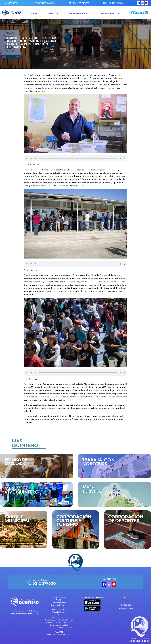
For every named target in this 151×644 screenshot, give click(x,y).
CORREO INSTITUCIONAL (113, 3)
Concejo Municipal (59, 603)
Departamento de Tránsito (59, 615)
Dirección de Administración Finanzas (59, 620)
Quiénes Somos (110, 14)
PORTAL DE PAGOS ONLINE (59, 635)
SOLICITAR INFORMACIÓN (45, 3)
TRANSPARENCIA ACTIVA (79, 3)
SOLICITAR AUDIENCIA (12, 3)
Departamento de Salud (59, 625)
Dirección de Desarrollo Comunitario (59, 623)
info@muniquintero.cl (126, 601)
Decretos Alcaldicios (59, 605)
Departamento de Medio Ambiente (59, 628)
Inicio (34, 14)
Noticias (53, 14)
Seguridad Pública (59, 612)
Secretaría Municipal (59, 617)
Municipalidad (79, 14)
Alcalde (59, 600)
